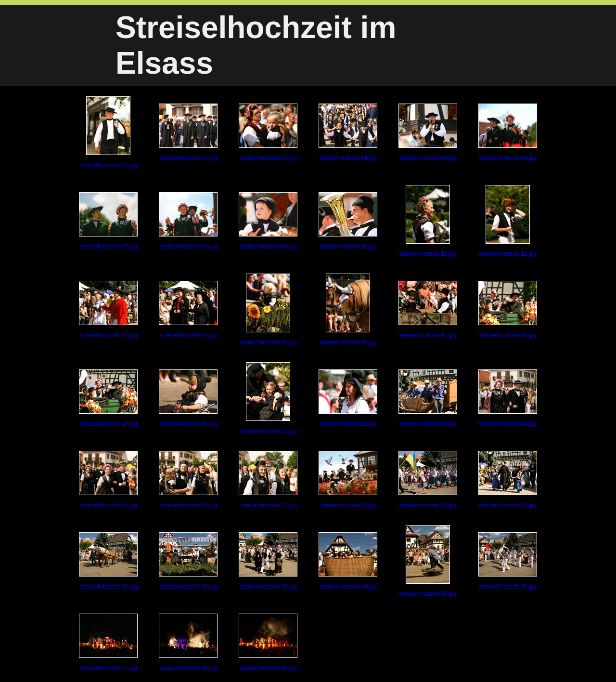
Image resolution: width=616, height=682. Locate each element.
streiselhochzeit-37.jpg (108, 643)
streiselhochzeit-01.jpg (108, 132)
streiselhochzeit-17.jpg (428, 310)
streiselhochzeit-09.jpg (268, 221)
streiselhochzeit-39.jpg (268, 643)
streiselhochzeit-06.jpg (508, 132)
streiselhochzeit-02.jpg (188, 132)
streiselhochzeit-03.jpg (268, 132)
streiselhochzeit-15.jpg (268, 310)
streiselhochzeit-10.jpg (348, 221)
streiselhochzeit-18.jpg (508, 310)
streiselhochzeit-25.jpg (108, 480)
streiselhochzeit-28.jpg (348, 480)
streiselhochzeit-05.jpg (428, 132)
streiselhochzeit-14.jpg (188, 310)
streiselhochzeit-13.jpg (108, 310)
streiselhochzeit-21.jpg (268, 398)
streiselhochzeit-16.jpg (348, 310)
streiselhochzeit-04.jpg (348, 132)
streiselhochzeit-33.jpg (268, 561)
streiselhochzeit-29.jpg (428, 480)
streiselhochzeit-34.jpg (348, 561)
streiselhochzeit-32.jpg (188, 561)
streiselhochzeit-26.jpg (188, 480)
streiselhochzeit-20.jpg (188, 398)
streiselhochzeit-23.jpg (428, 398)
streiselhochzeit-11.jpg (428, 221)
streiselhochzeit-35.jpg (428, 561)
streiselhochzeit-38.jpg (188, 643)
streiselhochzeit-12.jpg (507, 221)
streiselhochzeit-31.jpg (108, 561)
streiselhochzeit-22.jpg (348, 398)
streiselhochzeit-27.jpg (268, 480)
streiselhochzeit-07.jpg (108, 221)
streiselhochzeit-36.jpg (508, 561)
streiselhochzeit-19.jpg (108, 398)
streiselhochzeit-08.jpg (188, 221)
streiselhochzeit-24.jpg (508, 398)
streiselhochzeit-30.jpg (508, 480)
